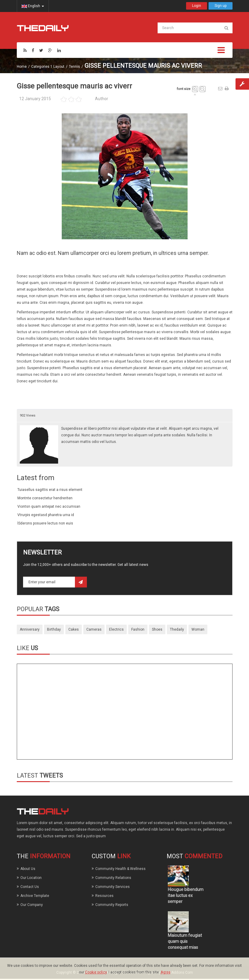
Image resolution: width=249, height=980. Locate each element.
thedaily (177, 629)
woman (198, 629)
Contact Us (30, 887)
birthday (54, 629)
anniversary (30, 629)
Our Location (31, 878)
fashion (138, 629)
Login (197, 6)
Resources (104, 896)
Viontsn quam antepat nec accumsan (49, 506)
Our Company (32, 905)
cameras (94, 629)
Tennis (74, 67)
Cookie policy (96, 972)
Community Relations (113, 878)
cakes (74, 629)
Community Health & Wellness (120, 869)
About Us (28, 869)
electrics (116, 629)
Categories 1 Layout (48, 67)
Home (22, 67)
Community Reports (112, 905)
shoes (157, 629)
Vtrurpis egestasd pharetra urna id (46, 515)
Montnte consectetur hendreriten (45, 498)
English (33, 6)
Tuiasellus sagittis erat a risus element (50, 490)
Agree (166, 972)
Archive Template (35, 896)
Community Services (113, 887)
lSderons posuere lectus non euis (45, 523)
